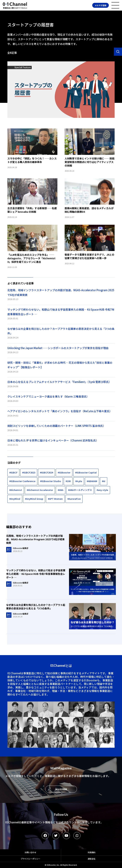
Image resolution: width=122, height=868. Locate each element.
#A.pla (79, 481)
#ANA (61, 490)
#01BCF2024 (46, 472)
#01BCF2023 (29, 472)
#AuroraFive (74, 499)
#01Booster (64, 472)
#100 (68, 481)
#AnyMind (15, 499)
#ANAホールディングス (80, 490)
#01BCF (13, 472)
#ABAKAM (92, 481)
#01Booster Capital (86, 472)
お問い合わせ (30, 852)
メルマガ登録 (101, 5)
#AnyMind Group (34, 499)
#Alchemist (16, 490)
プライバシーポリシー (30, 859)
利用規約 (92, 852)
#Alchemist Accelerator (40, 490)
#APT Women (55, 499)
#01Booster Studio (51, 481)
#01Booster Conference (22, 481)
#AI (104, 481)
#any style (102, 490)
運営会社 (92, 859)
